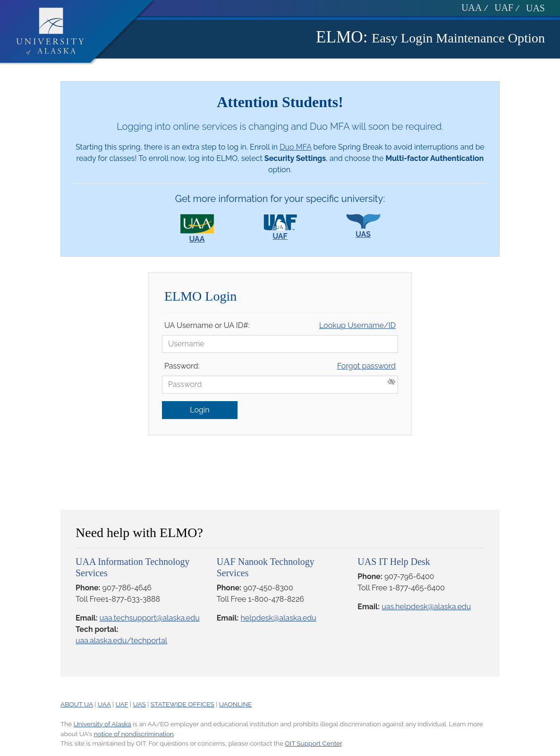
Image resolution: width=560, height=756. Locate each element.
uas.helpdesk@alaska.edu (426, 607)
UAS (535, 8)
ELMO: (342, 37)
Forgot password (366, 366)
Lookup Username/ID (357, 325)
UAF (504, 8)
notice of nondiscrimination (134, 734)
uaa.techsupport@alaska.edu (150, 618)
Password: (182, 366)
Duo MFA (295, 147)
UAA (471, 8)
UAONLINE (235, 704)
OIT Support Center (314, 743)
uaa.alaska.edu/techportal (121, 641)
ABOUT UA (77, 704)
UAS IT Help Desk (394, 562)
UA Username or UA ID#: (207, 325)
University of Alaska (102, 724)
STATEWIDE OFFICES (182, 704)
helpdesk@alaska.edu (279, 618)
